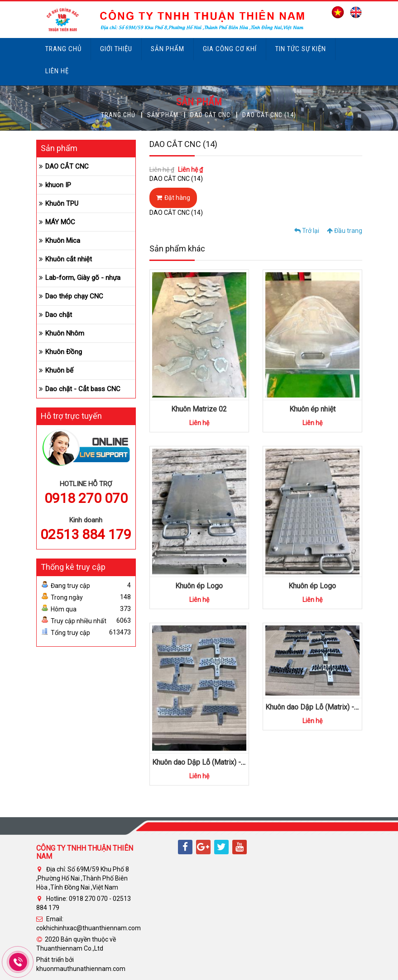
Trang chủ (63, 49)
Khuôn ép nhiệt (312, 409)
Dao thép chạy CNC (74, 296)
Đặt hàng (173, 198)
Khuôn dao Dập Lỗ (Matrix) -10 (201, 762)
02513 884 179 (86, 534)
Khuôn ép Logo (199, 586)
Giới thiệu (116, 49)
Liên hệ (57, 71)
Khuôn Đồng (64, 352)
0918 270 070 (86, 498)
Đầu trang (345, 231)
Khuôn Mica (63, 241)
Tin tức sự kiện (301, 49)
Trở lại (307, 231)
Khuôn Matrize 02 (199, 409)
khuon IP (58, 185)
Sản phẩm (168, 49)
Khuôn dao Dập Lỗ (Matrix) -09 (314, 707)
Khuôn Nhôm (65, 333)
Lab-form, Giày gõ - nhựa (83, 278)
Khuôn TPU (62, 204)
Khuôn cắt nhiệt (69, 259)
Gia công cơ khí (230, 49)
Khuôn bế (59, 370)
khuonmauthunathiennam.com (81, 969)
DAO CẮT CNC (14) (269, 115)
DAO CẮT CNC (210, 115)
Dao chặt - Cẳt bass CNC (83, 389)
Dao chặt (59, 315)
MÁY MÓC (60, 222)
